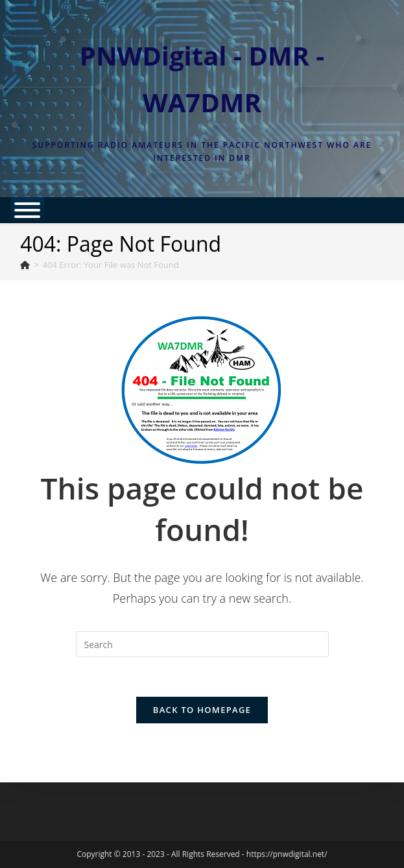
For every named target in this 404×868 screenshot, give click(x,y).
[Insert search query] (202, 644)
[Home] (25, 265)
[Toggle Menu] (27, 210)
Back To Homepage (202, 710)
